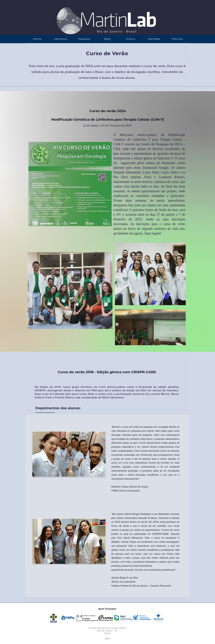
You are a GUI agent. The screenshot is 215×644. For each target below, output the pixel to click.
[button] (131, 39)
